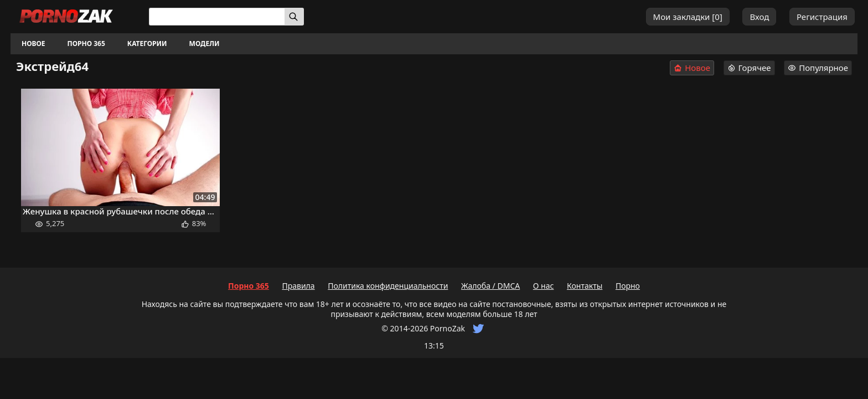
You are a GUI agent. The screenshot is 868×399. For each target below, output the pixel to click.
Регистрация (822, 17)
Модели (205, 44)
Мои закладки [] (688, 17)
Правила (298, 286)
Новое (33, 44)
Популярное (818, 68)
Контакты (585, 286)
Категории (147, 44)
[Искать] (294, 17)
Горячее (749, 68)
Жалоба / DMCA (490, 286)
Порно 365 (86, 44)
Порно (628, 286)
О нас (544, 286)
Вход (759, 17)
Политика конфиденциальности (388, 286)
